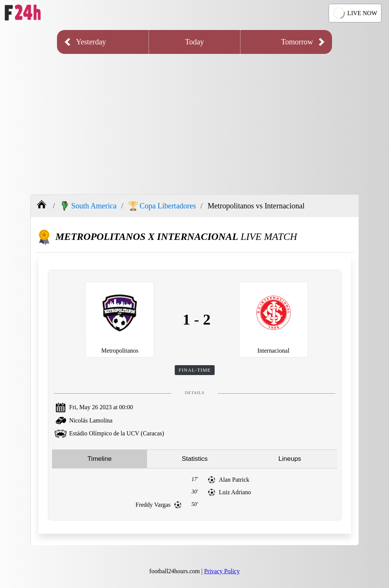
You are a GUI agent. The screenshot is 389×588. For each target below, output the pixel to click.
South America (88, 206)
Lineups (290, 459)
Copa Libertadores (162, 206)
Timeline (100, 459)
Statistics (194, 459)
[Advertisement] (194, 118)
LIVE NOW (354, 13)
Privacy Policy (222, 571)
